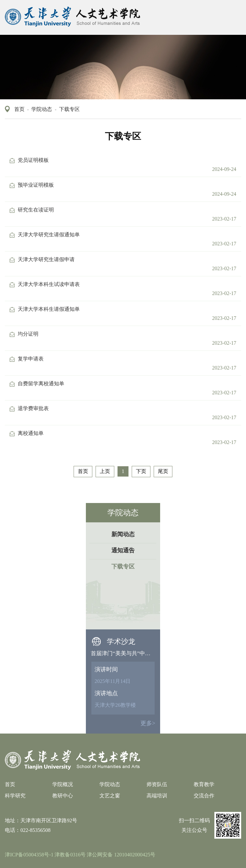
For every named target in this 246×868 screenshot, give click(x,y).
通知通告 (123, 550)
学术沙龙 (121, 641)
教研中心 (63, 796)
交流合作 (204, 796)
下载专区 (69, 109)
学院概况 (63, 784)
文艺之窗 (110, 796)
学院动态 (42, 109)
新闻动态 (123, 534)
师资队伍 (157, 784)
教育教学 (204, 784)
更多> (148, 723)
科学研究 (15, 796)
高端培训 (157, 796)
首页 (19, 109)
